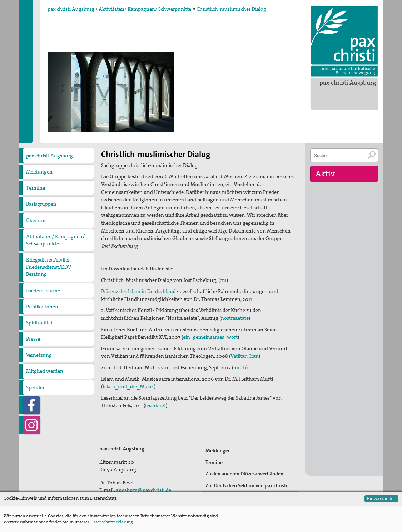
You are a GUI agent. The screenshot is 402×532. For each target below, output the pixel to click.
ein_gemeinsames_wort (210, 337)
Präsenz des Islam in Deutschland (138, 291)
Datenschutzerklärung (111, 522)
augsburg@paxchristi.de (144, 490)
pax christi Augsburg (348, 83)
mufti (240, 367)
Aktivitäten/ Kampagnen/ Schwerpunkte (145, 9)
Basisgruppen (41, 204)
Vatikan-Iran (245, 356)
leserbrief (155, 405)
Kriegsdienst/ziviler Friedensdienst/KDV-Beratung (49, 267)
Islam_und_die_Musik (128, 386)
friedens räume (43, 291)
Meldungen (39, 172)
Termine (36, 188)
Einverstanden (381, 499)
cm (223, 280)
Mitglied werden (45, 371)
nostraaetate (235, 318)
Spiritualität (39, 323)
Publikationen (42, 307)
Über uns (36, 220)
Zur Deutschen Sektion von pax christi (246, 485)
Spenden (36, 387)
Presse (33, 339)
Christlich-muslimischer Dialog (231, 9)
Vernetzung (39, 355)
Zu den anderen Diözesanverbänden (244, 474)
